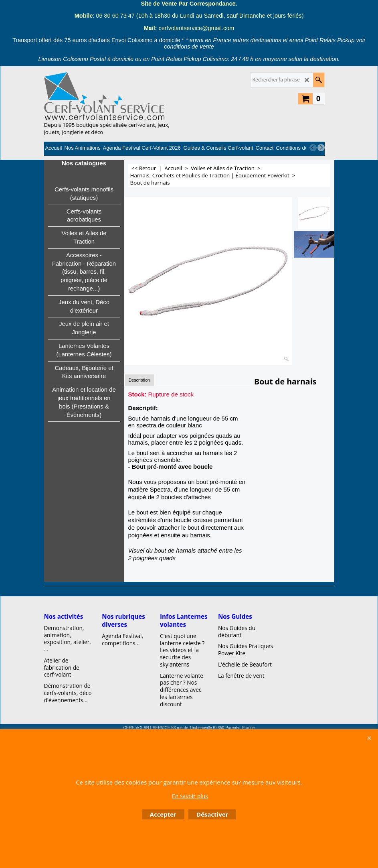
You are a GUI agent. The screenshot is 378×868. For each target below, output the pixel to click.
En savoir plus (190, 796)
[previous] (313, 148)
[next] (321, 148)
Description (139, 380)
